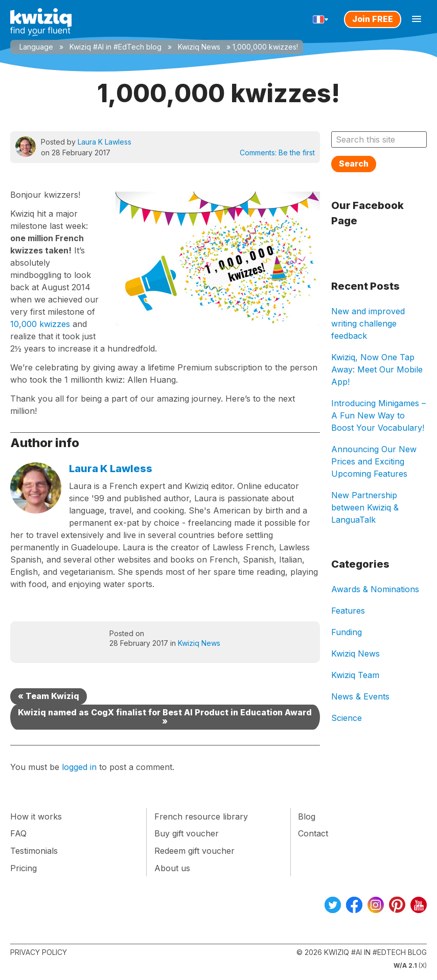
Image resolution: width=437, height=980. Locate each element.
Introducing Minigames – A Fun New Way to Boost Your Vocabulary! (378, 415)
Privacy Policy (39, 952)
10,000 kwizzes (40, 324)
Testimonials (34, 851)
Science (347, 718)
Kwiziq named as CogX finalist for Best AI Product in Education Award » (165, 717)
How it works (36, 816)
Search (354, 164)
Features (348, 611)
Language (36, 47)
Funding (347, 632)
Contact (313, 833)
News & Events (360, 696)
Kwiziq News (199, 47)
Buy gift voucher (187, 833)
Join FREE (373, 19)
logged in (79, 767)
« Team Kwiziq (49, 696)
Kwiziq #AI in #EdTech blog (116, 47)
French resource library (201, 816)
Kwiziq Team (355, 675)
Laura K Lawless (105, 142)
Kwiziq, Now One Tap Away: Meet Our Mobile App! (377, 369)
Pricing (24, 868)
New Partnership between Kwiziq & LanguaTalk (365, 507)
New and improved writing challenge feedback (368, 323)
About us (172, 868)
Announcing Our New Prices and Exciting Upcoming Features (374, 461)
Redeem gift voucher (194, 851)
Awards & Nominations (375, 589)
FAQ (18, 833)
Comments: (277, 153)
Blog (307, 816)
